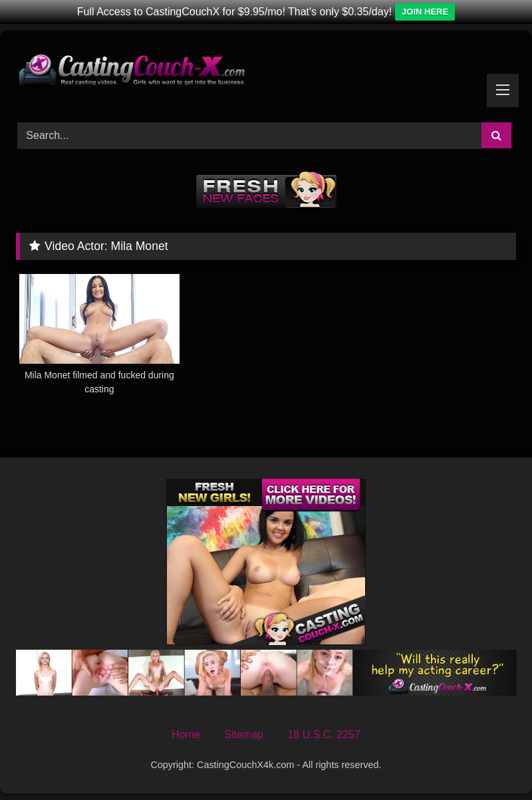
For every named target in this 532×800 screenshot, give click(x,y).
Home (186, 734)
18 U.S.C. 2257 (324, 734)
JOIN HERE (425, 12)
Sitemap (244, 734)
